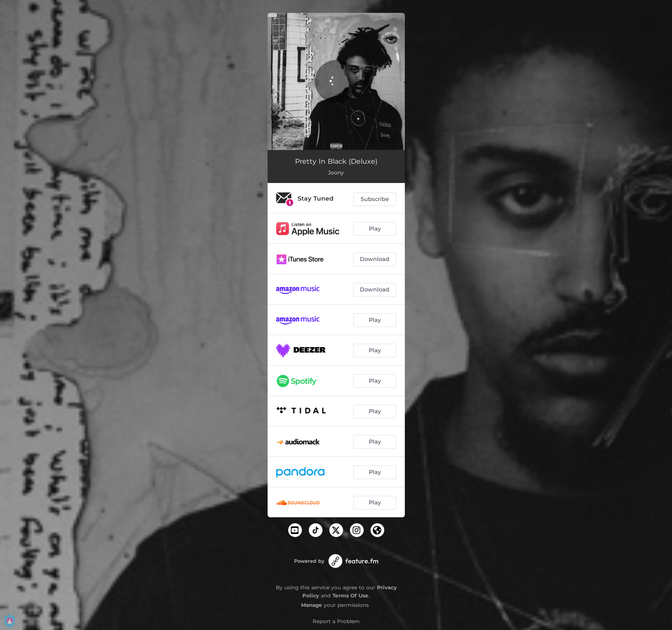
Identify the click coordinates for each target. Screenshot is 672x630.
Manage (312, 605)
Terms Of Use (350, 595)
